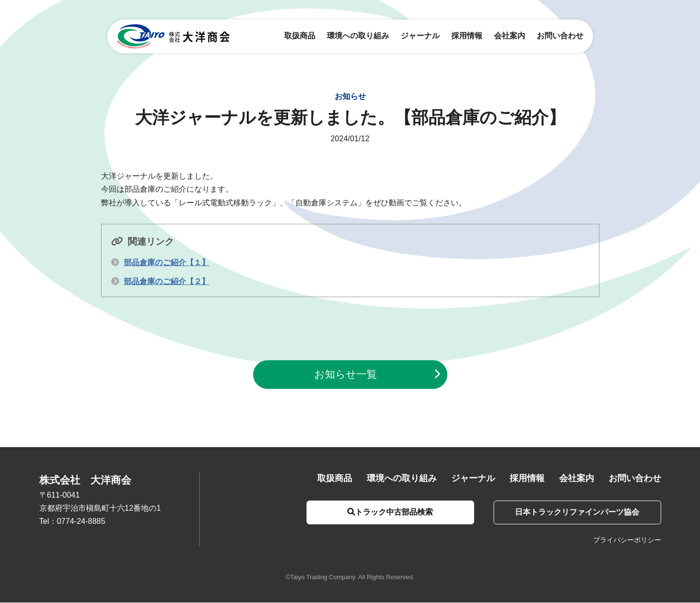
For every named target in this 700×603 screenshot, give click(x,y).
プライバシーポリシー (627, 540)
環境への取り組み (358, 36)
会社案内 (510, 36)
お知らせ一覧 (346, 375)
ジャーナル (420, 36)
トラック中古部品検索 (387, 512)
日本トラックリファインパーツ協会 (576, 512)
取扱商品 (300, 36)
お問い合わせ (560, 36)
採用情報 (467, 36)
